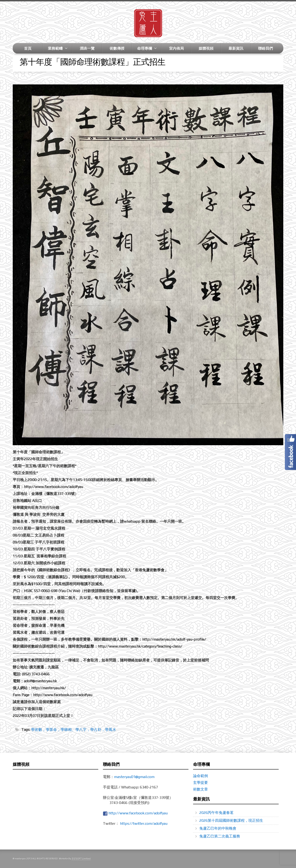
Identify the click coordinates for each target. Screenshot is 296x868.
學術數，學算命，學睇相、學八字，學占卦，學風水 (74, 730)
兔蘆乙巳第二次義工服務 (220, 836)
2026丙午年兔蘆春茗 (216, 813)
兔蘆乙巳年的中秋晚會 (218, 828)
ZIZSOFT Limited (81, 859)
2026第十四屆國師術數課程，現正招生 (231, 820)
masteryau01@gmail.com (134, 777)
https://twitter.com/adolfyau (144, 823)
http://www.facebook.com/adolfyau (138, 813)
